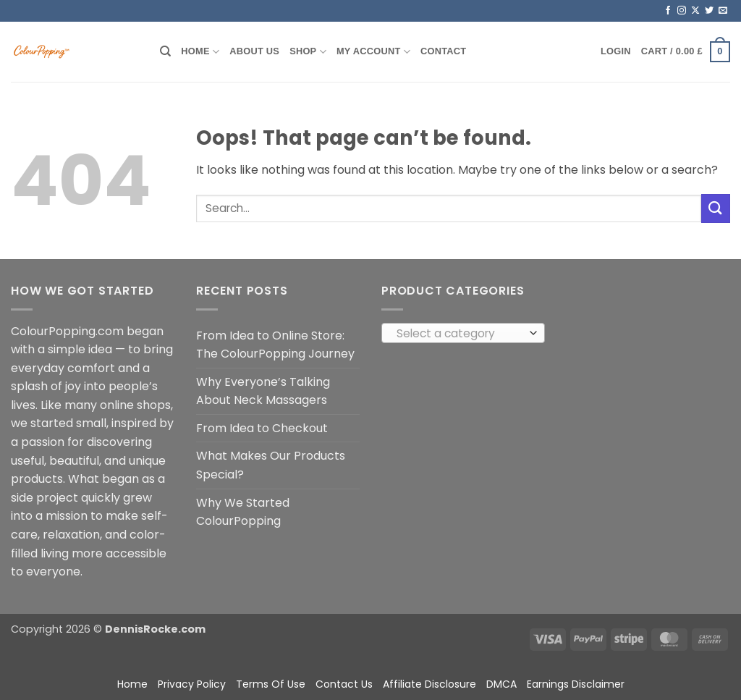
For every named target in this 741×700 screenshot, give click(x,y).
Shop (308, 52)
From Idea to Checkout (262, 428)
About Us (254, 51)
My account (373, 52)
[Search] (165, 51)
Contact (443, 51)
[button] (616, 51)
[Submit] (716, 208)
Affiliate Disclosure (429, 684)
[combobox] (463, 333)
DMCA (501, 684)
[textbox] (460, 334)
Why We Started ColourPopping (243, 512)
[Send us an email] (723, 11)
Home (200, 52)
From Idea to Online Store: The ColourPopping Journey (275, 345)
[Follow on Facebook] (668, 11)
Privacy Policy (192, 684)
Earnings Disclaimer (576, 684)
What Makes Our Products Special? (271, 465)
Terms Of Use (271, 684)
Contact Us (344, 684)
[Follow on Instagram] (682, 11)
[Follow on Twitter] (709, 11)
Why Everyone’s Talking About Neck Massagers (263, 391)
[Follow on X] (695, 11)
